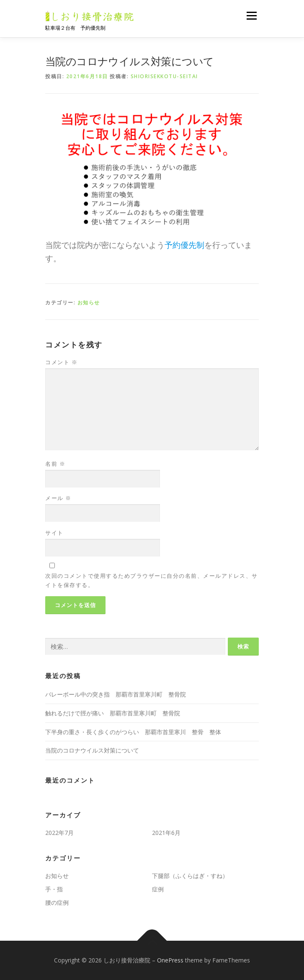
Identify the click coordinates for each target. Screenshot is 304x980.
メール (58, 498)
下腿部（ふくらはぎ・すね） (190, 876)
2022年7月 (59, 833)
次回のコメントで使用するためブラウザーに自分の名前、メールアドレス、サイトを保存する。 (152, 580)
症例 (158, 889)
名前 (55, 464)
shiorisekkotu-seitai (164, 76)
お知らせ (89, 302)
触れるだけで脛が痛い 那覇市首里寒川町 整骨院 (113, 713)
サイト (54, 533)
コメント (61, 362)
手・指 (54, 889)
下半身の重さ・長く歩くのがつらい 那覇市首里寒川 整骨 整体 (133, 732)
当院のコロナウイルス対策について (92, 750)
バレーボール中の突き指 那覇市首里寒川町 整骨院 (116, 694)
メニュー (251, 16)
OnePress (170, 960)
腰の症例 (57, 902)
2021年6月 (166, 833)
